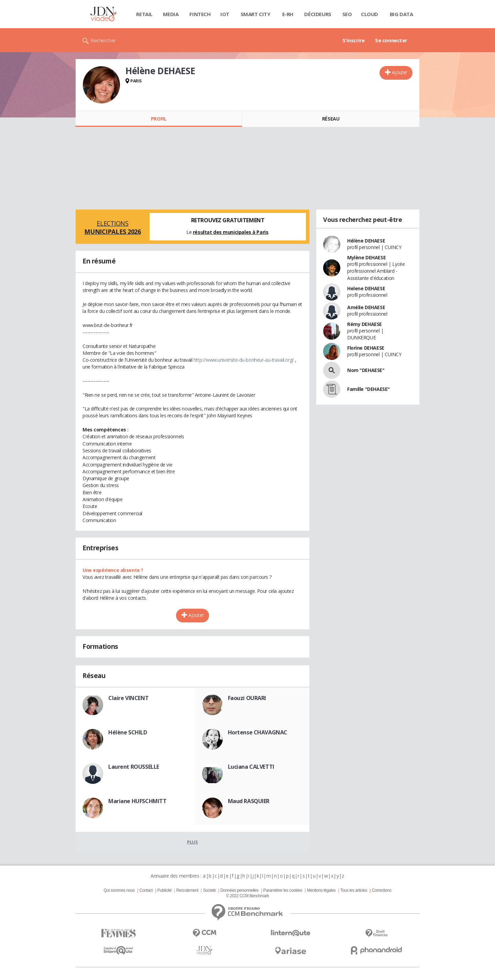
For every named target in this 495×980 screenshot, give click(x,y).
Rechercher (103, 40)
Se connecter (391, 40)
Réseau (331, 119)
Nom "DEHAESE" (366, 370)
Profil (159, 119)
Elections (113, 227)
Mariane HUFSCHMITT (137, 801)
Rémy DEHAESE (365, 324)
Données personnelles (239, 890)
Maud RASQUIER (249, 801)
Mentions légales (321, 890)
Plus (192, 842)
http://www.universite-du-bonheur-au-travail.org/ (244, 360)
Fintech (200, 14)
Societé (209, 890)
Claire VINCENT (128, 698)
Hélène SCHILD (128, 732)
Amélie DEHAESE (366, 307)
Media (171, 14)
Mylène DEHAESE (366, 257)
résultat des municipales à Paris (231, 232)
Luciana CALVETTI (251, 767)
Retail (144, 14)
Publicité (165, 890)
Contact (146, 890)
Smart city (256, 14)
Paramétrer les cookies (283, 890)
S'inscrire (354, 40)
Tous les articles (354, 890)
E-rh (288, 14)
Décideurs (318, 14)
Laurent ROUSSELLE (134, 767)
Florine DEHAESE (366, 348)
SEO (347, 14)
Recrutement (187, 890)
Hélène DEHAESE (366, 241)
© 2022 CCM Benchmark (247, 896)
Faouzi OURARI (247, 698)
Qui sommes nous (119, 890)
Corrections (382, 890)
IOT (225, 14)
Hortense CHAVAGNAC (258, 732)
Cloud (370, 14)
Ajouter (400, 72)
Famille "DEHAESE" (368, 389)
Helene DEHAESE (366, 288)
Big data (401, 14)
